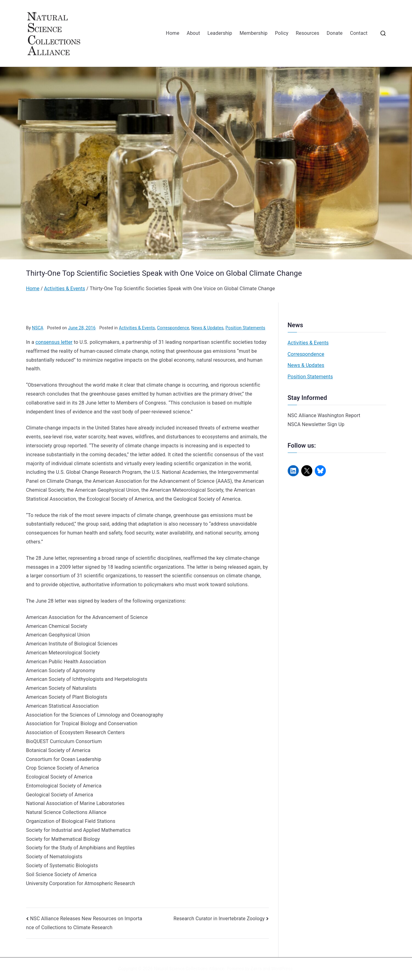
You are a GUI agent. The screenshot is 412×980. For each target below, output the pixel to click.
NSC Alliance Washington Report (324, 415)
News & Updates (208, 328)
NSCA (38, 328)
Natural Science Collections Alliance (189, 969)
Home (173, 33)
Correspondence (173, 328)
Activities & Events (137, 328)
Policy (282, 33)
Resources (307, 33)
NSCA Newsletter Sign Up (316, 424)
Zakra (256, 969)
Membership (253, 33)
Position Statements (245, 328)
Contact (359, 33)
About (193, 33)
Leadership (220, 33)
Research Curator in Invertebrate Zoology (219, 919)
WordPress (282, 969)
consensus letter (54, 342)
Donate (335, 33)
